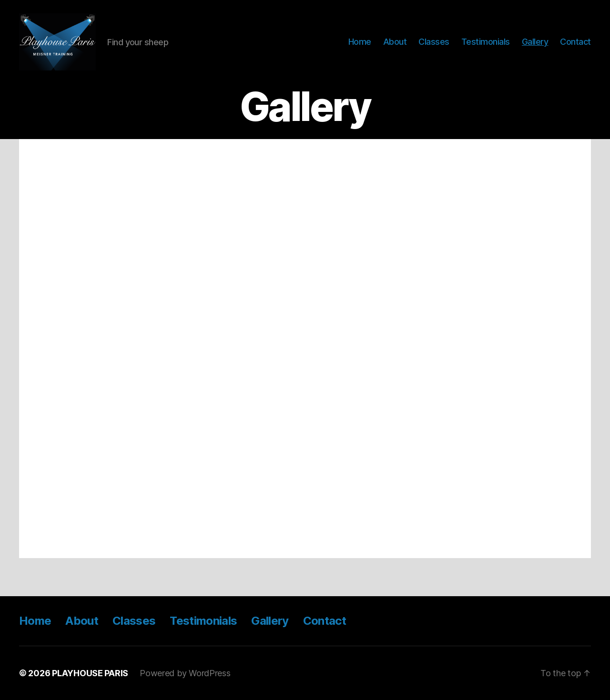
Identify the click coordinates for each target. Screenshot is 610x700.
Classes (434, 42)
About (395, 42)
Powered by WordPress (185, 673)
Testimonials (486, 42)
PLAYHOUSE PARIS (90, 673)
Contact (575, 42)
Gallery (535, 42)
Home (360, 42)
